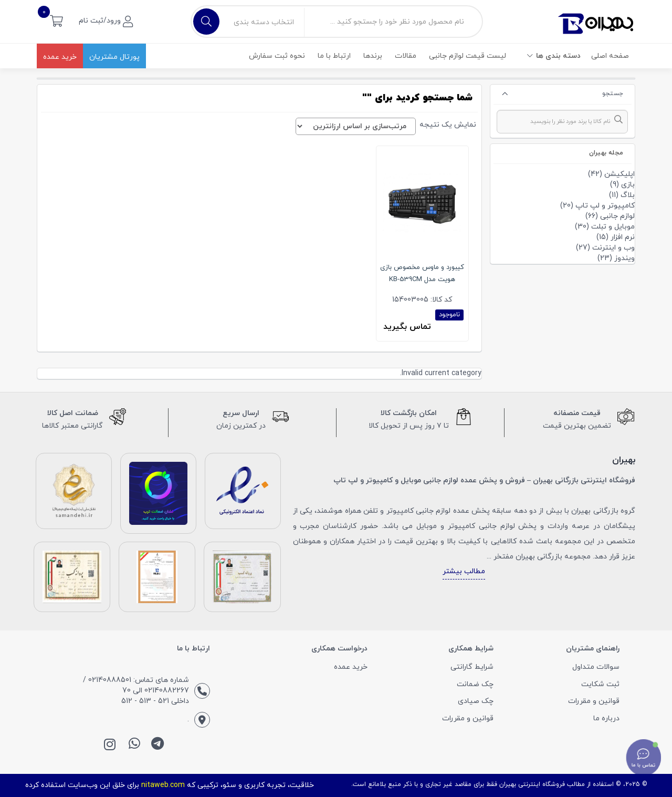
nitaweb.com (163, 785)
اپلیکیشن (619, 174)
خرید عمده (60, 57)
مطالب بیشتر (464, 571)
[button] (56, 20)
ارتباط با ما (334, 56)
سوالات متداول (596, 667)
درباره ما (606, 718)
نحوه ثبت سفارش (277, 56)
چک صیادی (476, 701)
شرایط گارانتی (472, 667)
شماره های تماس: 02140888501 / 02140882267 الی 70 (136, 685)
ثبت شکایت (600, 684)
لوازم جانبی (617, 216)
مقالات (406, 56)
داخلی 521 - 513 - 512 (155, 701)
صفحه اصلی (610, 56)
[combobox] (563, 122)
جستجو (613, 94)
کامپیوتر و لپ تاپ (605, 206)
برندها (373, 56)
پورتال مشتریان (114, 57)
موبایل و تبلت (613, 227)
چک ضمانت (475, 684)
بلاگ (628, 195)
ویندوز (624, 258)
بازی (628, 185)
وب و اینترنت (613, 248)
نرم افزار (623, 237)
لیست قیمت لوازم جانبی (468, 56)
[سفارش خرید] (356, 126)
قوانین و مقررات (594, 701)
